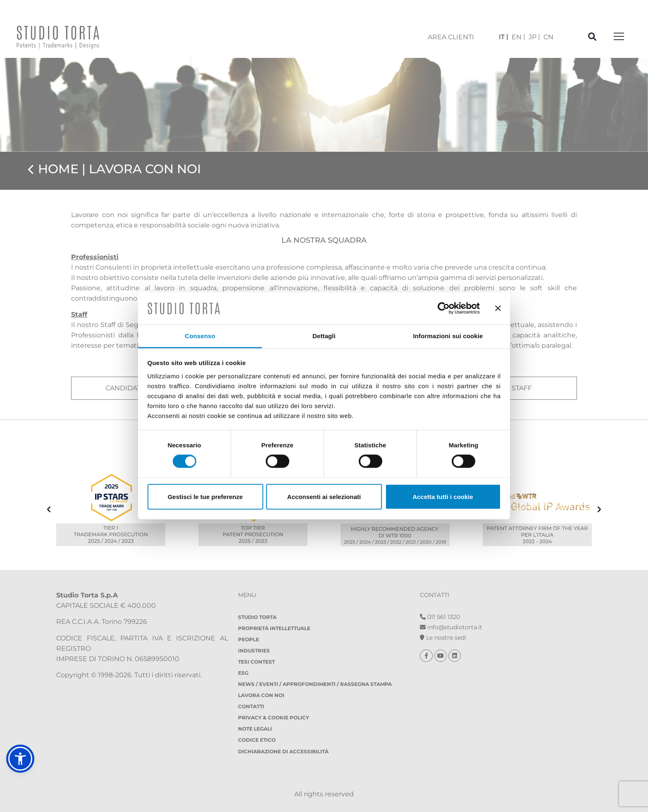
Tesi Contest (256, 662)
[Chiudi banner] (498, 308)
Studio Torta (257, 617)
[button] (20, 759)
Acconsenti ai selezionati (324, 496)
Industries (254, 651)
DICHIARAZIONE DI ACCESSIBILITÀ (283, 751)
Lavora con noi (261, 695)
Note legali (255, 729)
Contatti (251, 706)
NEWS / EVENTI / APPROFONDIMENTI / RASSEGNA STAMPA (315, 684)
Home (58, 169)
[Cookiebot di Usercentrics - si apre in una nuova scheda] (444, 308)
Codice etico (257, 740)
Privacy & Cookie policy (274, 718)
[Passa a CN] (548, 37)
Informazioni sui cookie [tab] (448, 336)
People (249, 639)
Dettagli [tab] (324, 336)
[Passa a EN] (518, 37)
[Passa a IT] (504, 37)
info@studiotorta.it (451, 627)
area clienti (451, 37)
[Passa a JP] (534, 37)
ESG (243, 673)
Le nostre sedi (443, 638)
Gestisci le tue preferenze (205, 496)
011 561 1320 (440, 617)
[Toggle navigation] (619, 37)
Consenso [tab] (200, 336)
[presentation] (49, 510)
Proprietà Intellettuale (274, 628)
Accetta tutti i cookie (443, 496)
